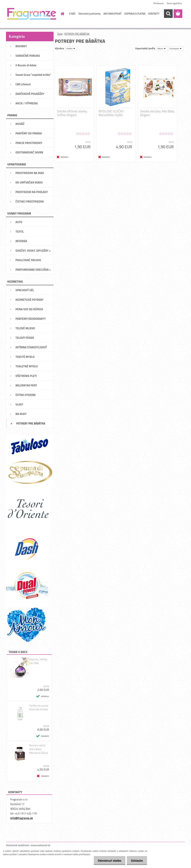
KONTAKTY (154, 14)
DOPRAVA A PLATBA (135, 14)
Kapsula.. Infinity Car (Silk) (38, 661)
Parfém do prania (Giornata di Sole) (39, 707)
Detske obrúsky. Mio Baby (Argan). (157, 113)
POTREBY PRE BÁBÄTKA (77, 34)
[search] (168, 14)
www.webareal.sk (41, 845)
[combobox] (162, 49)
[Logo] (32, 14)
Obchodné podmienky (89, 14)
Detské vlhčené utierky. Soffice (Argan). (72, 113)
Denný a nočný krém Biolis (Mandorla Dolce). (39, 749)
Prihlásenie (158, 3)
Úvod (60, 34)
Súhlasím (136, 861)
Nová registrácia (174, 3)
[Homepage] (62, 14)
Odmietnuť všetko (108, 861)
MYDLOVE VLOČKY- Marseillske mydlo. (111, 113)
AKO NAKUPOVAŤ (112, 14)
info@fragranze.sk (22, 818)
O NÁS (72, 14)
